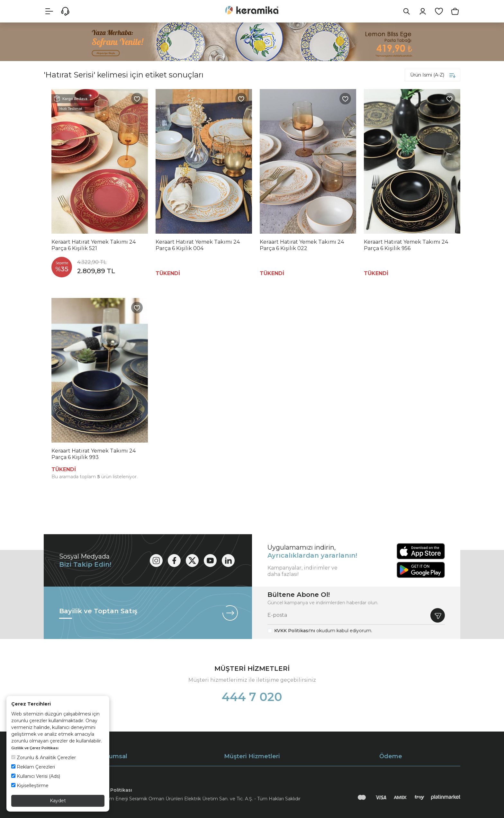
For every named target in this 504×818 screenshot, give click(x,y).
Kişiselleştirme (30, 786)
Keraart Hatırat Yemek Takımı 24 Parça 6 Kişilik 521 (94, 245)
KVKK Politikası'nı (295, 631)
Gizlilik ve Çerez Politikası (35, 748)
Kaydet (58, 801)
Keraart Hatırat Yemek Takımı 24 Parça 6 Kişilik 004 (198, 245)
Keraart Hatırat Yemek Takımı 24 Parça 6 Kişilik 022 (302, 245)
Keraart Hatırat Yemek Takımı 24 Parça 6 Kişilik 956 (406, 245)
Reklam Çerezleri (33, 767)
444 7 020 (252, 697)
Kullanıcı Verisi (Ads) (36, 776)
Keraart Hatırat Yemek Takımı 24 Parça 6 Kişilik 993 (94, 454)
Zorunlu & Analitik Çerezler (44, 758)
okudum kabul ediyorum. (323, 631)
